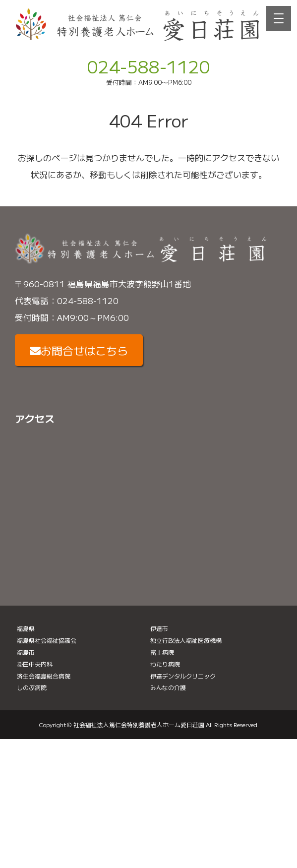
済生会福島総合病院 (44, 676)
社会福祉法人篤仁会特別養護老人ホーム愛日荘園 (139, 724)
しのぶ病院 (32, 687)
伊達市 (159, 628)
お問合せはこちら (79, 350)
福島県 (26, 628)
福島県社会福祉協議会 (47, 640)
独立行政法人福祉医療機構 (186, 640)
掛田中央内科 (35, 664)
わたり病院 (165, 664)
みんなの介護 (168, 687)
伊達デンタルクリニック (183, 676)
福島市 (26, 652)
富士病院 (162, 652)
